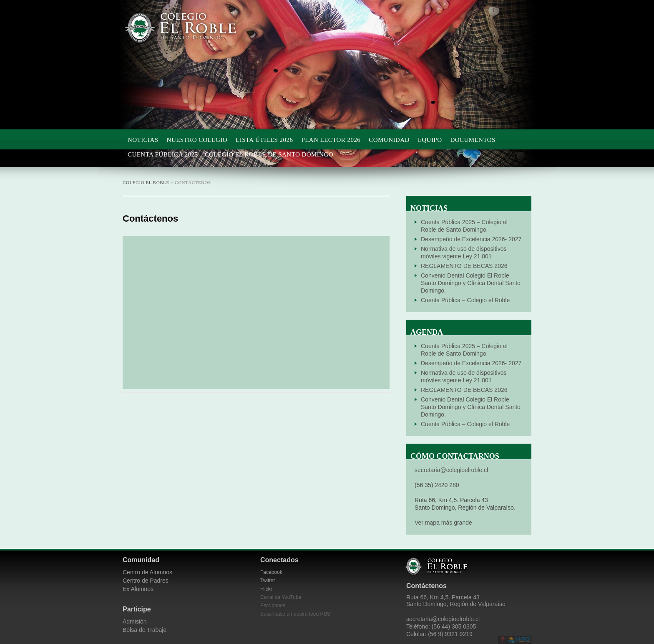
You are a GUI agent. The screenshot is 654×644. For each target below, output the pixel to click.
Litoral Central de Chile (519, 640)
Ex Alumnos (138, 589)
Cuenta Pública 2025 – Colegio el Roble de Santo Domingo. (464, 226)
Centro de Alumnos (147, 572)
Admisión (135, 621)
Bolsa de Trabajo (145, 630)
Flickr (266, 589)
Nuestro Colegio (197, 140)
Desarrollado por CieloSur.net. (503, 640)
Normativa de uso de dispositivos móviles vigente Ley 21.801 (464, 253)
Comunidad (389, 140)
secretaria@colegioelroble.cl (451, 470)
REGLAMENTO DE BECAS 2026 (464, 266)
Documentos (473, 140)
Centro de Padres (146, 581)
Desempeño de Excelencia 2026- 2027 (471, 239)
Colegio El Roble (189, 28)
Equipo (430, 140)
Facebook (271, 572)
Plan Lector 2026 (331, 140)
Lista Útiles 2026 (264, 140)
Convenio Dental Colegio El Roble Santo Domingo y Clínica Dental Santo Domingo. (471, 283)
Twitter (268, 581)
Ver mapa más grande (443, 523)
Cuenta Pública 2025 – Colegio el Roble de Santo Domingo (230, 154)
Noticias (143, 140)
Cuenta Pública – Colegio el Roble (465, 300)
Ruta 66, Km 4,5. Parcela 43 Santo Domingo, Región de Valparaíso (456, 601)
